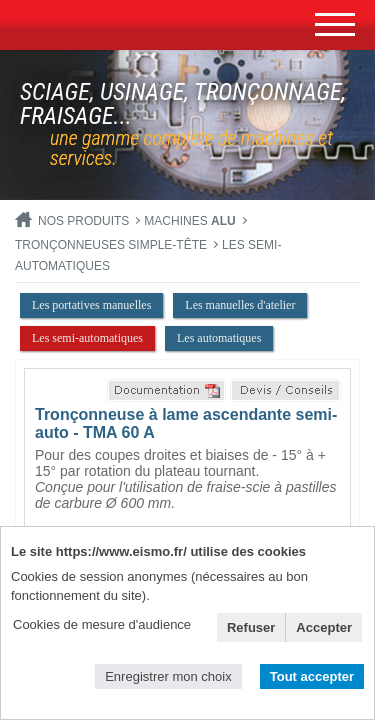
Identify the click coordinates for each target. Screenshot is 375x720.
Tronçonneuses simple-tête (111, 245)
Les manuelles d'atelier (240, 305)
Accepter (324, 627)
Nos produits (83, 221)
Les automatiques (219, 338)
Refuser (251, 627)
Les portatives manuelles (91, 305)
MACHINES (189, 221)
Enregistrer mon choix (168, 676)
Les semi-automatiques (87, 338)
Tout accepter (312, 676)
